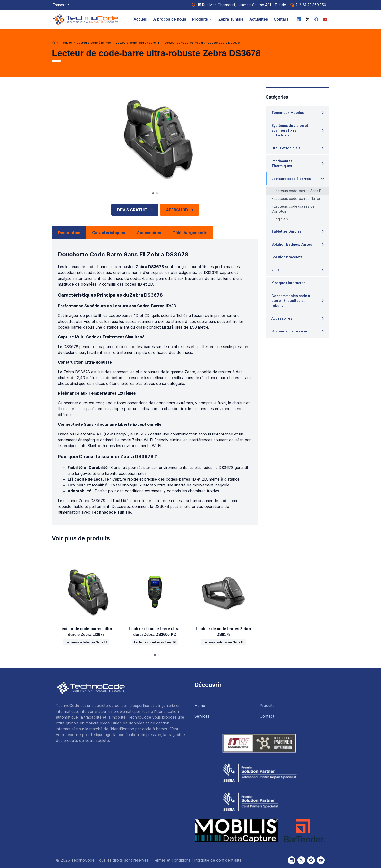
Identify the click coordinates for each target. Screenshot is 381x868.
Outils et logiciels (286, 148)
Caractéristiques (109, 233)
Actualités (259, 19)
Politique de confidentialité (218, 860)
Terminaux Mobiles (288, 113)
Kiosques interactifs (288, 283)
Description (69, 233)
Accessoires (149, 233)
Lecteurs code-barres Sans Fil (138, 43)
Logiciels (281, 219)
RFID (275, 270)
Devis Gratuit (136, 210)
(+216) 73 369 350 (311, 5)
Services (202, 716)
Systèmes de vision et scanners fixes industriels (290, 130)
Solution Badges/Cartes (292, 244)
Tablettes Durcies (286, 231)
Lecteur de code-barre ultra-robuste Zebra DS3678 (202, 43)
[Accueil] (53, 43)
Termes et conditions (172, 860)
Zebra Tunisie (231, 19)
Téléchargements (190, 233)
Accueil (140, 19)
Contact (281, 19)
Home (200, 706)
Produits (202, 19)
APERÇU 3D (180, 210)
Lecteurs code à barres (94, 43)
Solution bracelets (287, 257)
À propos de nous (170, 19)
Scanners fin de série (289, 331)
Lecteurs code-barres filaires (297, 199)
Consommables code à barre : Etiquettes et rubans (291, 301)
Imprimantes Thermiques (282, 163)
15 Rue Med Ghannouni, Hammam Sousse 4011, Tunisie (242, 5)
